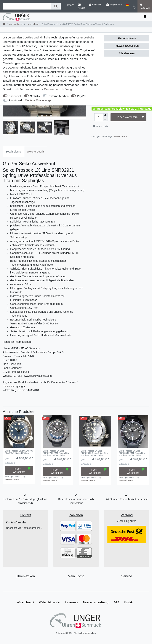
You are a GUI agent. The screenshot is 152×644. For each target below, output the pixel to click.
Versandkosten (120, 136)
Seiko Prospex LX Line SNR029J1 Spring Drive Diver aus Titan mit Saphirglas (95, 453)
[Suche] (56, 6)
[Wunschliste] (134, 6)
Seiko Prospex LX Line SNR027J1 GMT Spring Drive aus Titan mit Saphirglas (56, 453)
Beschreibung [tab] (14, 152)
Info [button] (69, 5)
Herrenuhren (32, 24)
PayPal (82, 96)
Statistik (35, 96)
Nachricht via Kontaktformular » (24, 528)
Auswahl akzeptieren (127, 46)
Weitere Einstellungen (39, 100)
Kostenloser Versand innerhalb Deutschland (76, 501)
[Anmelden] (95, 5)
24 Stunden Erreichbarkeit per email (127, 499)
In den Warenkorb (130, 117)
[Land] (127, 5)
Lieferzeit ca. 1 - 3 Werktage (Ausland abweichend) (25, 501)
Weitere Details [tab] (36, 152)
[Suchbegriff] (27, 6)
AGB (116, 602)
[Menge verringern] (105, 119)
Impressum (71, 602)
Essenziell (15, 96)
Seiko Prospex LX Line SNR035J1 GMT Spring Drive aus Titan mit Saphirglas (133, 453)
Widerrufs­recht (25, 602)
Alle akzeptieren (127, 38)
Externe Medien (59, 96)
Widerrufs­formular (49, 602)
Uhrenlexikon (25, 576)
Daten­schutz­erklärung (58, 89)
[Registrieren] (114, 5)
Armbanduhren (16, 24)
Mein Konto (76, 576)
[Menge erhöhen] (105, 115)
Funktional (15, 100)
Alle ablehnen (127, 53)
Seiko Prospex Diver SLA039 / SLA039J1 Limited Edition (19, 452)
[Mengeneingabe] (99, 117)
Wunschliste (101, 126)
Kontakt (81, 6)
